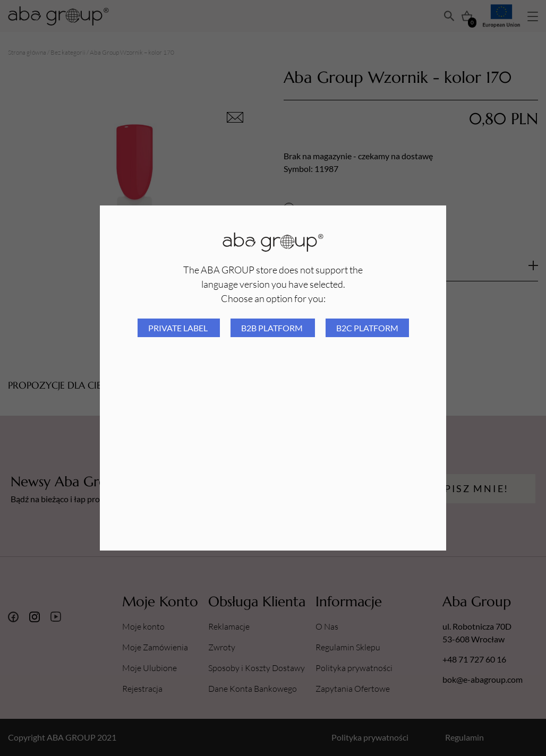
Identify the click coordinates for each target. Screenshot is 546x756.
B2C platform (367, 328)
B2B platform (273, 328)
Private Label (179, 328)
